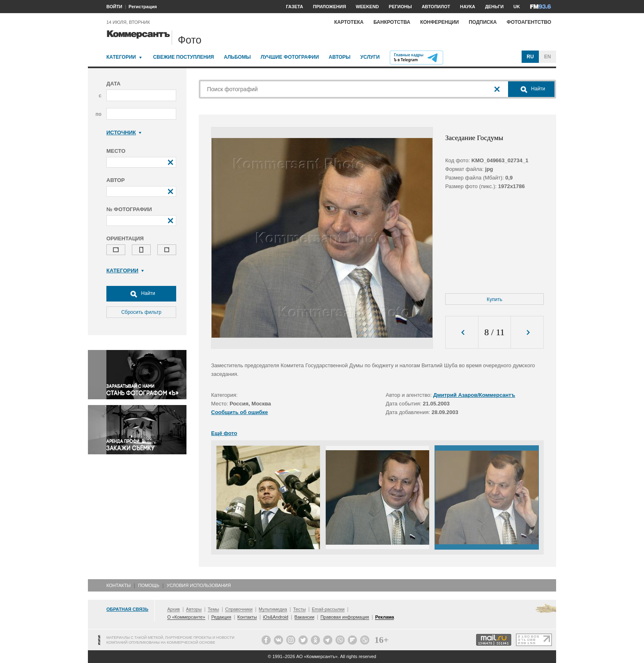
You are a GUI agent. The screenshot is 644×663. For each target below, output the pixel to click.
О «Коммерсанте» (186, 617)
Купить (494, 299)
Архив (174, 609)
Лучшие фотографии (290, 57)
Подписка (483, 22)
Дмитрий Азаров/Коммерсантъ (474, 395)
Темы (214, 609)
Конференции (439, 22)
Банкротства (392, 22)
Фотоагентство (529, 22)
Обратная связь (127, 609)
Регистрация (143, 7)
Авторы (339, 57)
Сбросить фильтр (141, 312)
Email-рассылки (328, 609)
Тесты (300, 609)
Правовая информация (345, 617)
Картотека (349, 22)
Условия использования (199, 585)
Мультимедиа (273, 609)
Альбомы (237, 57)
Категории (121, 57)
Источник (124, 132)
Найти (141, 294)
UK (517, 7)
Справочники (239, 609)
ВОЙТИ (114, 7)
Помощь (149, 585)
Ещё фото (224, 433)
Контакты (118, 585)
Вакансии (305, 617)
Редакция (221, 617)
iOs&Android (276, 617)
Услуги (370, 57)
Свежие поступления (184, 57)
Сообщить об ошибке (239, 412)
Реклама (384, 617)
